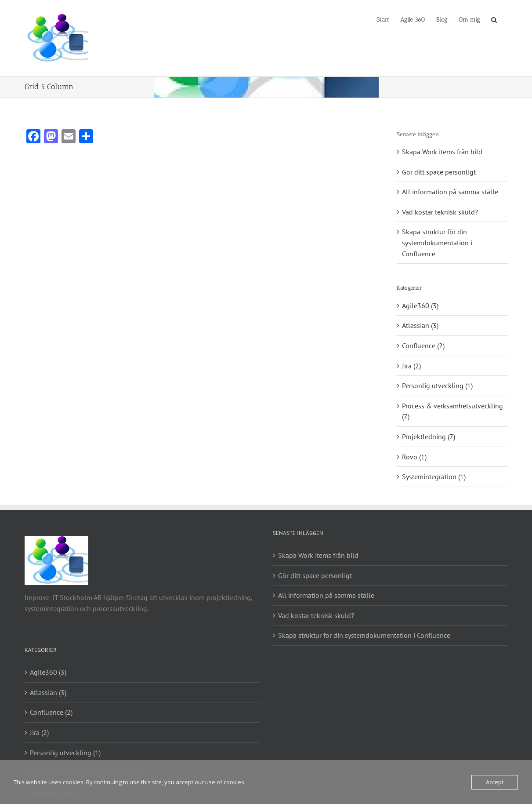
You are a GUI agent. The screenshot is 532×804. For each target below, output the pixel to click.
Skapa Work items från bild (442, 152)
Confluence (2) (423, 346)
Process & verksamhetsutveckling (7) (452, 411)
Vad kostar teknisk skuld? (440, 212)
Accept (495, 782)
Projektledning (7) (429, 437)
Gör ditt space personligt (439, 172)
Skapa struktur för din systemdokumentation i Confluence (437, 242)
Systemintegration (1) (434, 477)
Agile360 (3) (420, 306)
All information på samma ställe (450, 192)
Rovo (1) (414, 457)
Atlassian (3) (420, 325)
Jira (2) (411, 366)
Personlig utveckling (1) (437, 386)
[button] (494, 19)
